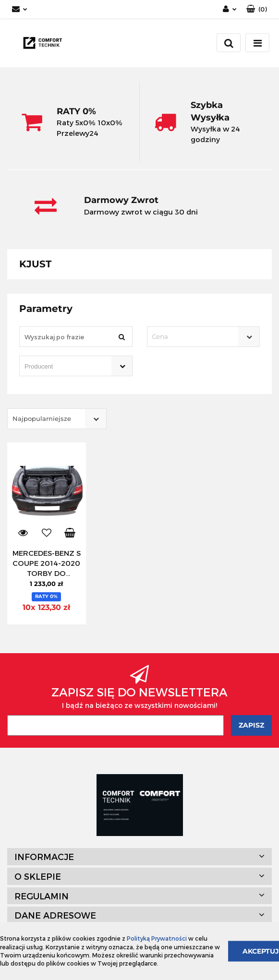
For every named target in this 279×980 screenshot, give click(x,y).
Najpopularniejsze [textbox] (42, 418)
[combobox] (204, 337)
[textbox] (195, 337)
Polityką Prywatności (157, 938)
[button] (257, 9)
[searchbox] (62, 367)
